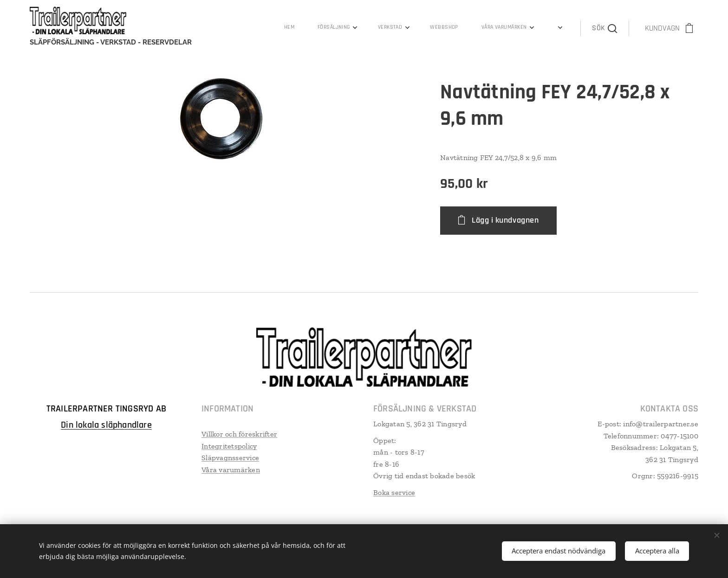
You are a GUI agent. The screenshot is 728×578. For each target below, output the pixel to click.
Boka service (394, 492)
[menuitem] (374, 28)
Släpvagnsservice (230, 458)
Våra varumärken (231, 470)
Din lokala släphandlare (106, 425)
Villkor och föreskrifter (239, 434)
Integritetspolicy (229, 446)
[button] (604, 28)
